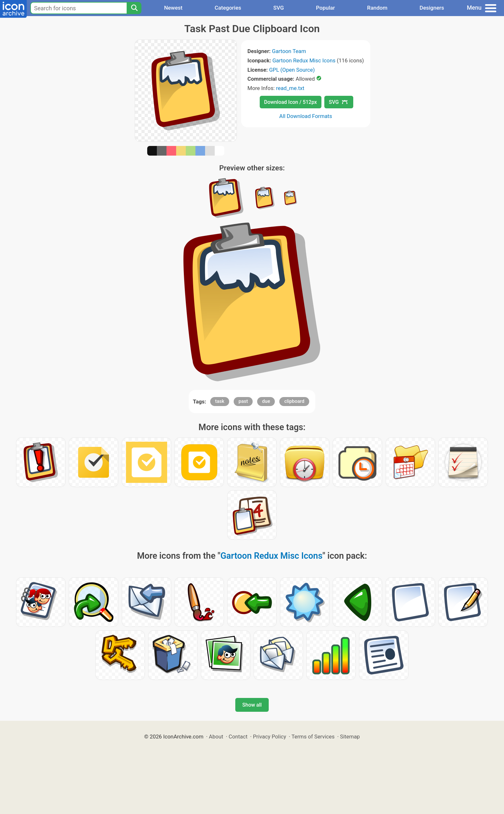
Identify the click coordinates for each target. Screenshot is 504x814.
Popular (325, 8)
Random (377, 8)
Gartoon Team (289, 51)
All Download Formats (306, 116)
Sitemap (350, 737)
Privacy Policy (270, 737)
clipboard (294, 401)
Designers (432, 8)
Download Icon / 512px (291, 102)
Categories (228, 8)
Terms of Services (313, 737)
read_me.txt (290, 88)
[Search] (134, 8)
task (220, 401)
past (243, 401)
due (266, 401)
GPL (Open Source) (292, 70)
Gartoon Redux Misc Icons (304, 60)
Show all (252, 705)
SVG (279, 8)
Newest (173, 8)
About (216, 737)
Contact (238, 737)
